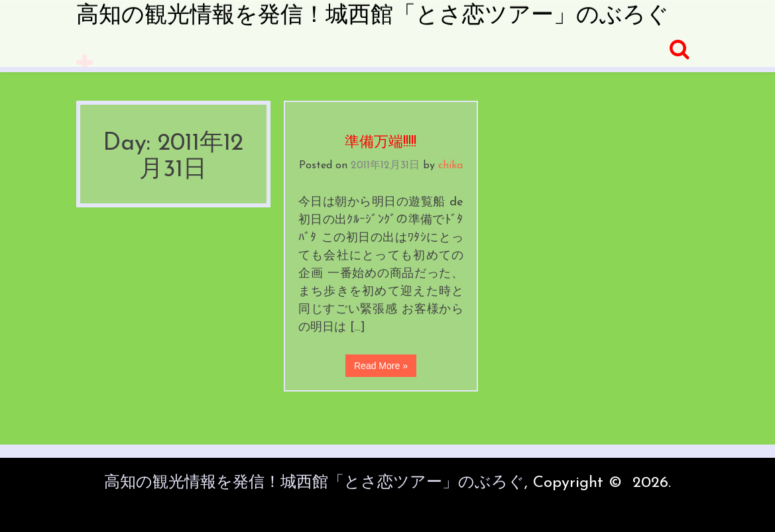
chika (450, 166)
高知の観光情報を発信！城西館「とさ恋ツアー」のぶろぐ (373, 16)
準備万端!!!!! (381, 143)
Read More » (381, 366)
